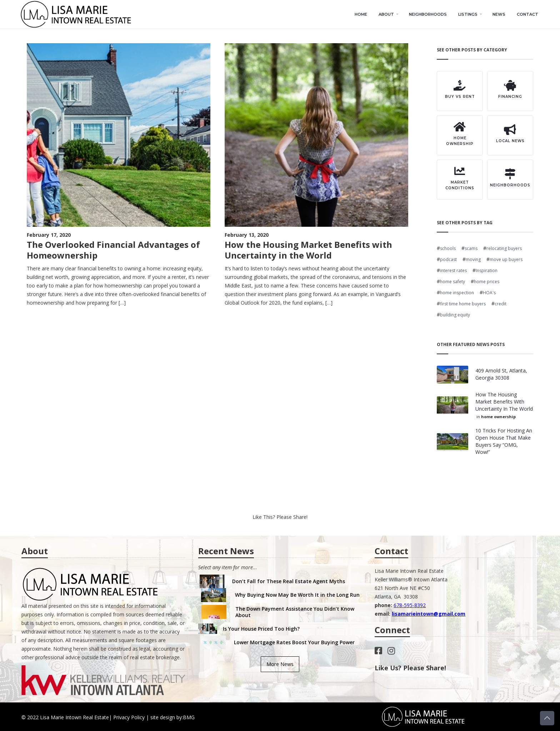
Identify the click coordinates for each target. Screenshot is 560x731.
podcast (448, 259)
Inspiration (487, 271)
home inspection (457, 293)
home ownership (498, 417)
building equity (455, 315)
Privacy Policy (129, 717)
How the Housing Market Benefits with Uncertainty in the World (504, 402)
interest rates (453, 271)
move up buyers (506, 259)
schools (448, 248)
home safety (452, 282)
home (361, 14)
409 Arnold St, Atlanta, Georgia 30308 (501, 374)
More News (280, 664)
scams (471, 248)
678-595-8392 (410, 605)
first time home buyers (463, 304)
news (499, 14)
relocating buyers (504, 248)
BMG (189, 717)
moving (473, 259)
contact (527, 14)
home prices (487, 282)
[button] (388, 14)
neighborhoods (428, 14)
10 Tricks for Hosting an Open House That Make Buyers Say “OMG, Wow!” (504, 441)
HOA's (489, 293)
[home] (78, 14)
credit (501, 304)
